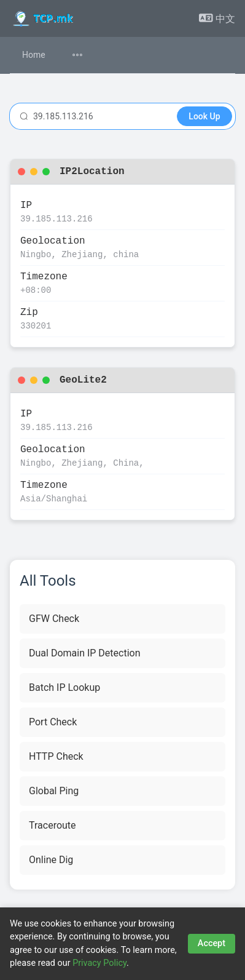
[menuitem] (85, 55)
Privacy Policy (99, 963)
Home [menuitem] (34, 55)
